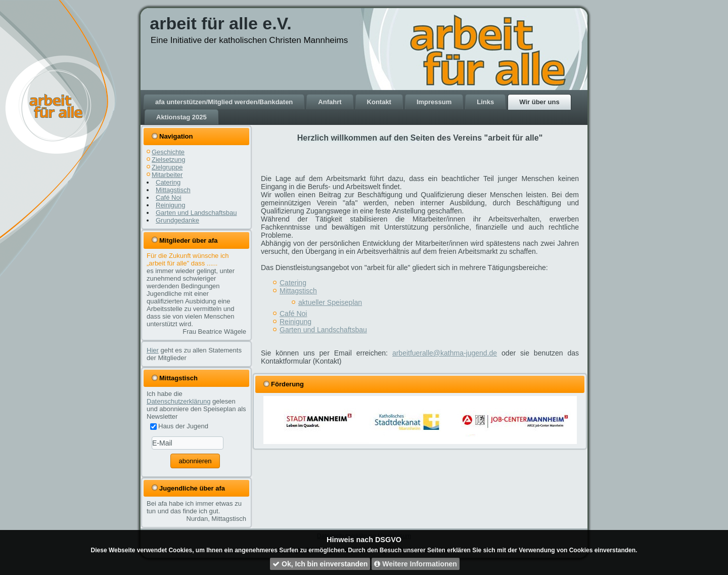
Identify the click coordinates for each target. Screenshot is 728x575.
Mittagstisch (173, 190)
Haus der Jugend (179, 426)
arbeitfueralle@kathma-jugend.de (445, 353)
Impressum (434, 102)
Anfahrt (330, 102)
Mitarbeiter (167, 175)
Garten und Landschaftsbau (196, 213)
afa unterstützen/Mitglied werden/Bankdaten (224, 102)
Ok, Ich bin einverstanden (320, 564)
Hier (153, 350)
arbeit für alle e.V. (220, 23)
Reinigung (171, 205)
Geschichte (168, 152)
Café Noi (169, 197)
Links (485, 102)
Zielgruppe (167, 167)
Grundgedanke (177, 220)
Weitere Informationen (415, 564)
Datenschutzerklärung (178, 401)
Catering (168, 182)
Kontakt (379, 102)
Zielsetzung (168, 160)
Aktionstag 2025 (181, 117)
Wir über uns (539, 102)
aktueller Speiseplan (330, 302)
